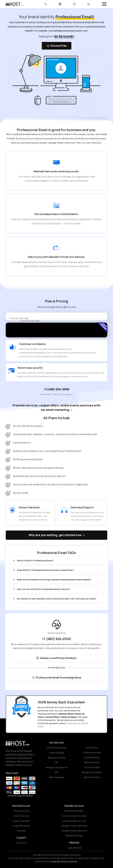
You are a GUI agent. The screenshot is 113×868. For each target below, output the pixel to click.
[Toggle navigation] (104, 4)
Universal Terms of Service (64, 861)
